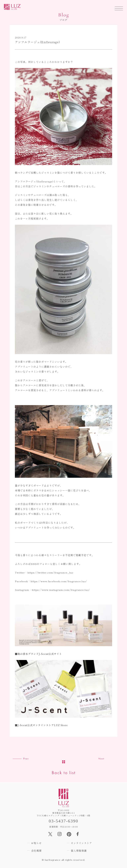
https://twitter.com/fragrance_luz (50, 572)
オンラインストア (81, 843)
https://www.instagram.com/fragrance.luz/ (61, 590)
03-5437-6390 (64, 821)
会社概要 (36, 851)
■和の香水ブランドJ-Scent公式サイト (38, 654)
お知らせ (36, 843)
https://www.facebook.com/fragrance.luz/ (59, 581)
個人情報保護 (79, 851)
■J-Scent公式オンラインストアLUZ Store (41, 725)
